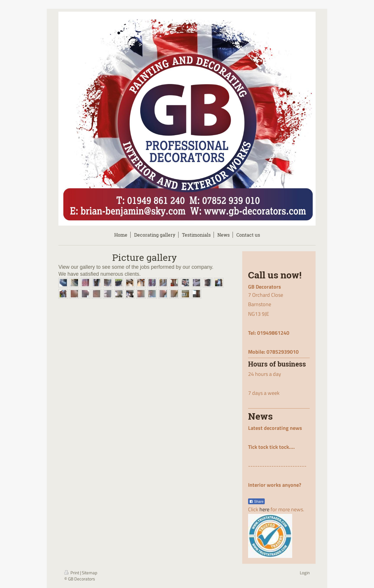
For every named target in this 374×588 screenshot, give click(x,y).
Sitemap (90, 573)
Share (256, 502)
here (264, 509)
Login (305, 573)
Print (72, 573)
